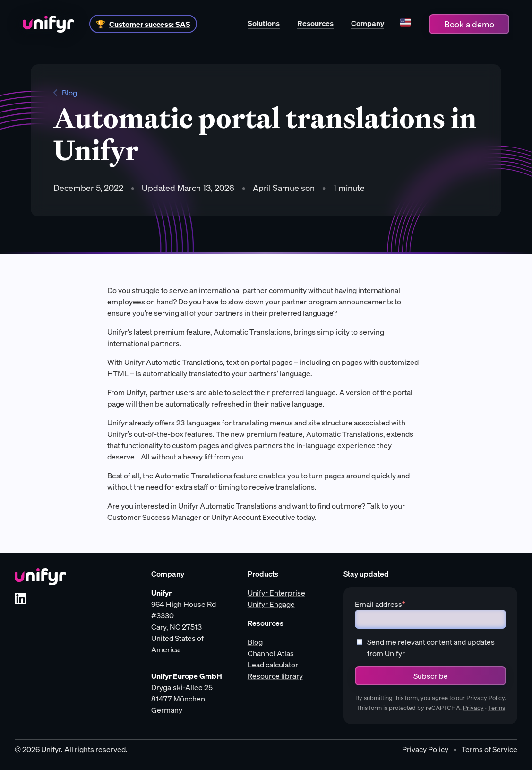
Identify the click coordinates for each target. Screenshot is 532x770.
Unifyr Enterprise (276, 593)
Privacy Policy (485, 698)
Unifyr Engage (271, 604)
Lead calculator (273, 665)
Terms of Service (489, 749)
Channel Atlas (271, 653)
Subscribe (431, 676)
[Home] (48, 24)
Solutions (264, 23)
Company (368, 23)
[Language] (405, 24)
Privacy (473, 708)
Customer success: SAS (150, 24)
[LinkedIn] (20, 598)
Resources (315, 23)
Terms (497, 708)
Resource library (275, 676)
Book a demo (469, 24)
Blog (65, 93)
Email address (380, 604)
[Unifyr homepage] (40, 577)
